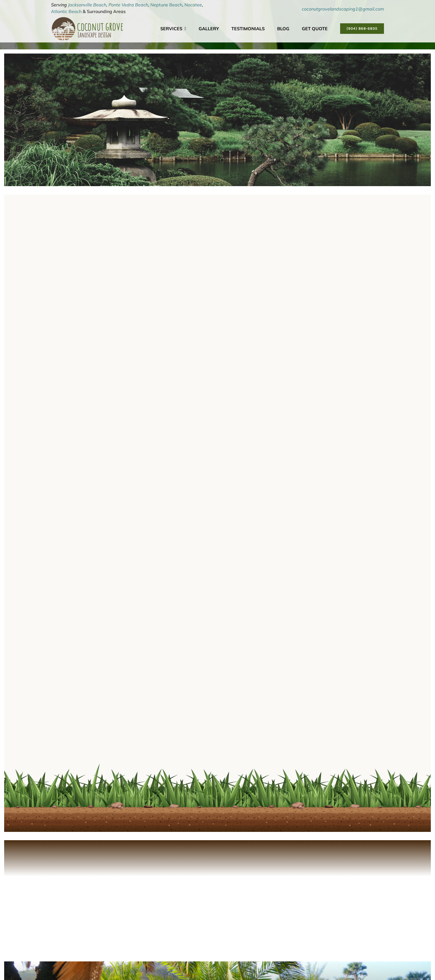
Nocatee (193, 5)
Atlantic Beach (66, 11)
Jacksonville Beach (87, 5)
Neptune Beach (166, 5)
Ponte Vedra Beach (128, 5)
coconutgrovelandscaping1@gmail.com (343, 9)
